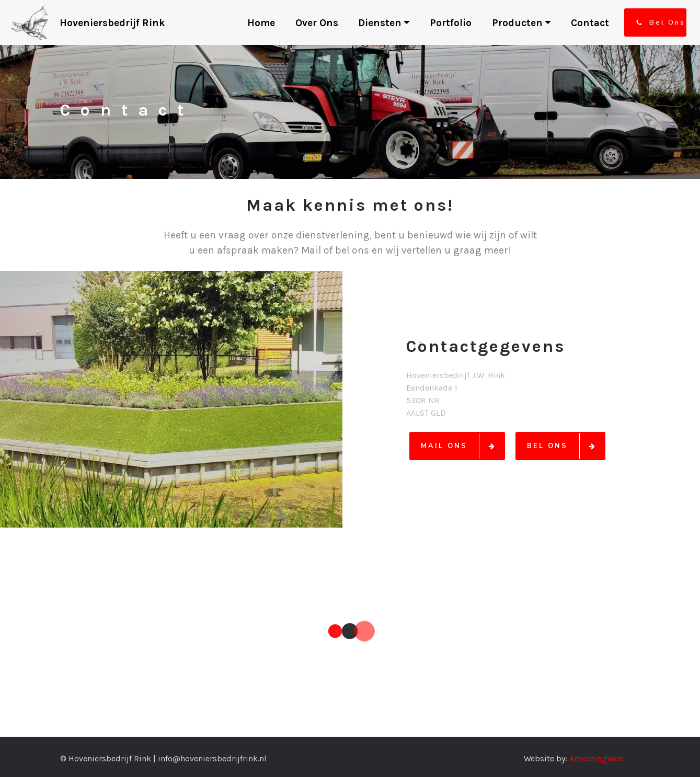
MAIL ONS (462, 446)
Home (261, 23)
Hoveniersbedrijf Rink (114, 23)
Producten (517, 23)
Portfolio (451, 23)
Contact (590, 23)
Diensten (380, 23)
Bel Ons (661, 22)
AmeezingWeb (596, 758)
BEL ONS (566, 446)
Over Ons (317, 23)
